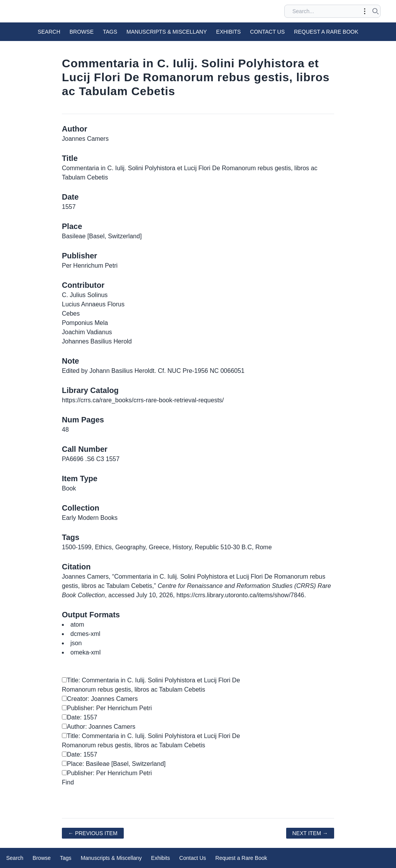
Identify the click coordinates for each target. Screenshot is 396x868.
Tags (110, 32)
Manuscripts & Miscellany (167, 32)
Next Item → (310, 833)
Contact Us (268, 32)
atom (77, 625)
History (182, 547)
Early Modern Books (90, 518)
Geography (130, 547)
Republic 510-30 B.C (224, 547)
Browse (82, 32)
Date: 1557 (79, 717)
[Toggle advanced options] (365, 11)
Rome (264, 547)
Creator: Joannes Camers (100, 699)
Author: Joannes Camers (99, 727)
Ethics (103, 547)
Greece (159, 547)
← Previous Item (93, 833)
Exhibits (229, 32)
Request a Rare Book (326, 32)
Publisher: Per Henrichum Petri (107, 708)
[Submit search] (376, 11)
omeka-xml (85, 652)
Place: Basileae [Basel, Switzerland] (114, 764)
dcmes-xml (85, 634)
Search (49, 32)
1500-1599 (77, 547)
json (76, 643)
